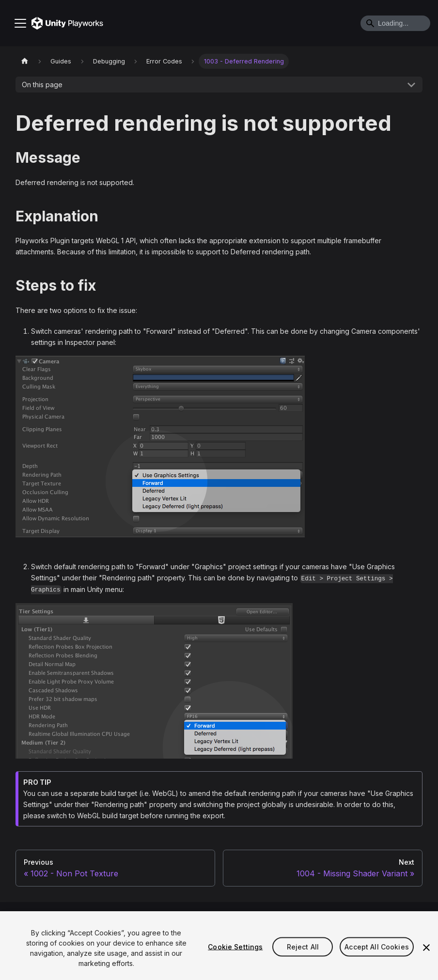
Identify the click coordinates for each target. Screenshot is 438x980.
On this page (42, 85)
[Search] (395, 23)
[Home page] (25, 61)
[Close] (426, 948)
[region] (219, 946)
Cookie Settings (235, 947)
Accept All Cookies (377, 947)
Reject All (303, 947)
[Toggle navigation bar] (20, 23)
